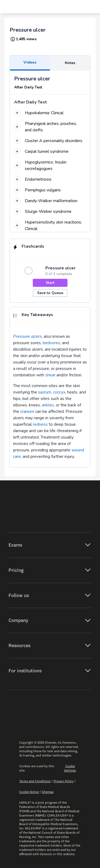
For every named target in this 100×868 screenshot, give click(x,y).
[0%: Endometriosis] (50, 179)
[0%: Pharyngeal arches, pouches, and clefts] (50, 127)
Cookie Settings (70, 768)
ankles (48, 405)
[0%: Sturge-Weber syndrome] (50, 212)
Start (50, 283)
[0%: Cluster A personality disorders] (50, 141)
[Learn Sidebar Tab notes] (70, 63)
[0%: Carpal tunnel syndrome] (50, 151)
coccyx (59, 392)
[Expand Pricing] (50, 570)
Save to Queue (50, 293)
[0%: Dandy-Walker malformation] (50, 201)
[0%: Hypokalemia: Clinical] (50, 113)
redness (40, 424)
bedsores (51, 343)
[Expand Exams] (50, 545)
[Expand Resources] (50, 646)
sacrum (45, 392)
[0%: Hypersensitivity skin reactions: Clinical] (50, 225)
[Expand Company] (50, 620)
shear (50, 375)
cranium (27, 411)
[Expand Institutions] (50, 671)
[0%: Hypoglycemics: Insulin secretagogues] (50, 165)
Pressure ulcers (27, 336)
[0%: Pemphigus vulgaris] (50, 190)
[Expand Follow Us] (50, 596)
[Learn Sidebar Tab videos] (30, 63)
